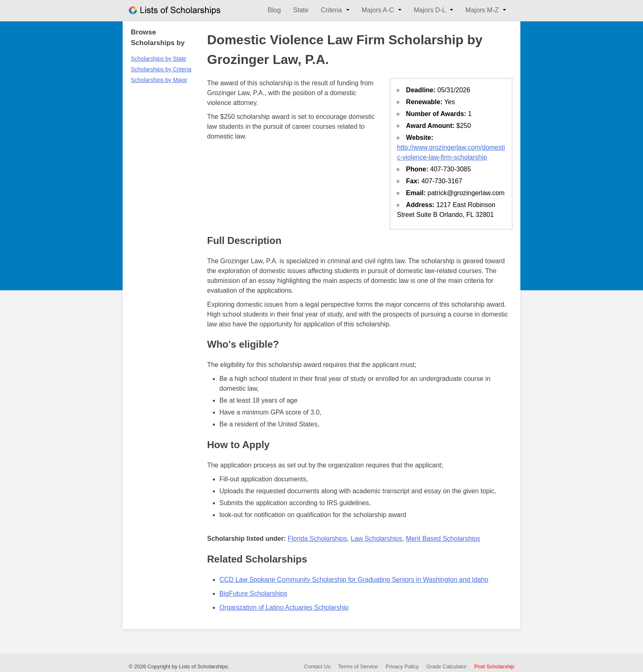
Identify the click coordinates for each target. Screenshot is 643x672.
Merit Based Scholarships (443, 539)
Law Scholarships (376, 539)
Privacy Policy (402, 666)
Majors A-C (378, 10)
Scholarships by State (158, 59)
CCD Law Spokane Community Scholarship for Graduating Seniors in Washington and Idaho (354, 580)
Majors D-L (430, 10)
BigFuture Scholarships (253, 593)
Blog (274, 10)
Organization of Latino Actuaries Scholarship (284, 607)
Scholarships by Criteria (161, 69)
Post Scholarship (494, 666)
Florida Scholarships (317, 539)
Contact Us (317, 666)
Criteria (331, 10)
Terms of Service (358, 666)
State (301, 10)
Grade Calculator (447, 666)
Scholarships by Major (159, 80)
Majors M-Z (482, 10)
